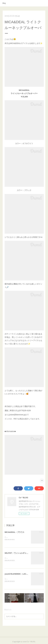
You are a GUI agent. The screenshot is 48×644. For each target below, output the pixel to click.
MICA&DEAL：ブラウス (14, 532)
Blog (4, 3)
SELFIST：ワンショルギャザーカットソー (22, 553)
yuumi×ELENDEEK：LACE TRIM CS (20, 574)
